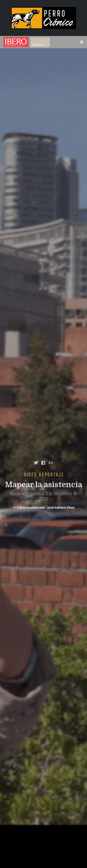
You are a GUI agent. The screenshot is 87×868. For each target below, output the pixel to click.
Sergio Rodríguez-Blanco (61, 507)
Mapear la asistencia (44, 485)
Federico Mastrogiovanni (31, 507)
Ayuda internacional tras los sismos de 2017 (44, 496)
